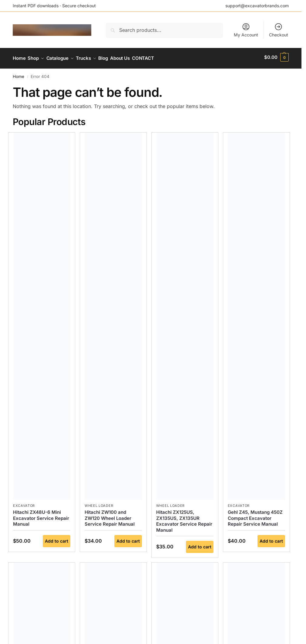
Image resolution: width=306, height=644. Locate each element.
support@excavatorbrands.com (257, 6)
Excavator (24, 503)
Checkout (279, 30)
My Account (246, 30)
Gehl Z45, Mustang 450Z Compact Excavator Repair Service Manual (255, 516)
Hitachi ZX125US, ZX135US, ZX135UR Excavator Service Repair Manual (184, 519)
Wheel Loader (99, 503)
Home (18, 74)
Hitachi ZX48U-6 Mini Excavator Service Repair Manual (41, 516)
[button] (276, 57)
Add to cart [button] (57, 539)
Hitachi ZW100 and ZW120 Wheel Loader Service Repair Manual (110, 516)
